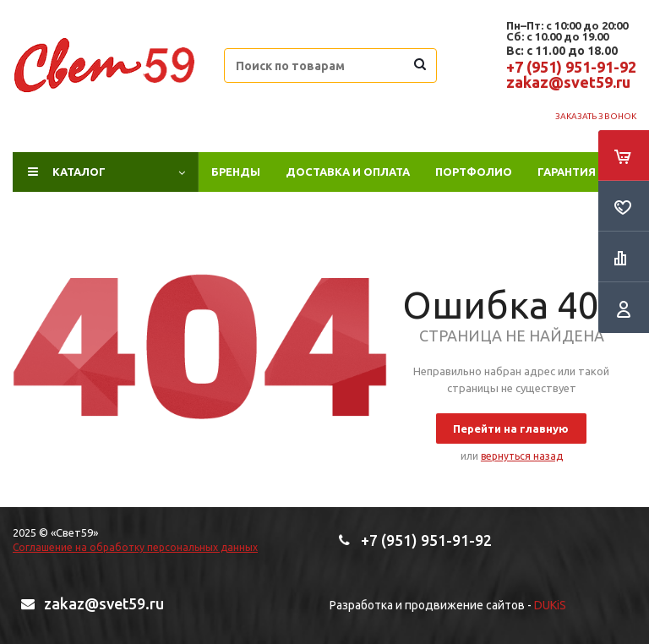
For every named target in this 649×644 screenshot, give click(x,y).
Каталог (79, 172)
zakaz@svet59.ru (568, 82)
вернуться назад (522, 456)
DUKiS (550, 605)
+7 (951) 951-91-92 (571, 67)
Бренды (236, 172)
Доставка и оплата (348, 172)
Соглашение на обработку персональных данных (135, 547)
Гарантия (567, 172)
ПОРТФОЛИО (474, 172)
